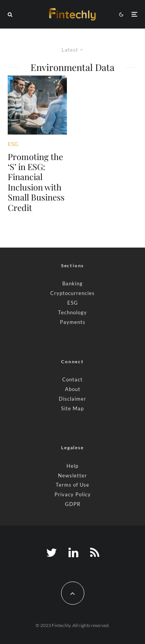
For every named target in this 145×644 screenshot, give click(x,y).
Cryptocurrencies (72, 293)
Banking (72, 283)
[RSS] (95, 553)
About (73, 389)
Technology (72, 312)
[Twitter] (51, 553)
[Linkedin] (73, 553)
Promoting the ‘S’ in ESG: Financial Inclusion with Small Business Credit (36, 182)
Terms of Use (72, 485)
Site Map (72, 408)
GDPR (73, 504)
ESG (13, 144)
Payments (73, 322)
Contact (72, 379)
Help (72, 466)
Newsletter (72, 475)
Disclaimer (72, 399)
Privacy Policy (73, 494)
